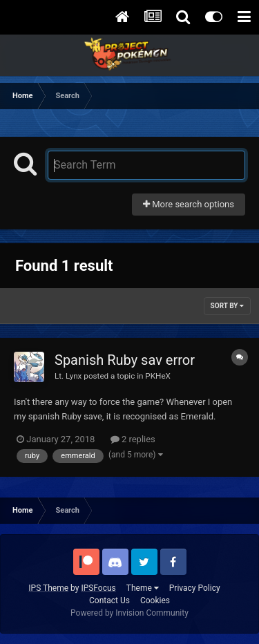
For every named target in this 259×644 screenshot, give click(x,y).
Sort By (227, 306)
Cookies (155, 600)
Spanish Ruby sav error (125, 360)
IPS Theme (48, 588)
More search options (189, 204)
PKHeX (158, 376)
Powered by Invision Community (129, 613)
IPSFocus (98, 588)
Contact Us (109, 600)
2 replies (133, 439)
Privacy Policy (195, 588)
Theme (143, 588)
